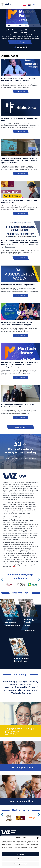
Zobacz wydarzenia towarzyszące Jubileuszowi (21, 458)
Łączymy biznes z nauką (20, 728)
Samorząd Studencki (21, 801)
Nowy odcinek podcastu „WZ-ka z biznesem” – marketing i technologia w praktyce (19, 79)
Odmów (21, 859)
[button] (38, 838)
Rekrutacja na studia (21, 768)
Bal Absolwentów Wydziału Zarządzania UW (18, 285)
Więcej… (14, 567)
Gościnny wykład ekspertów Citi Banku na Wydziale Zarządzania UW (18, 406)
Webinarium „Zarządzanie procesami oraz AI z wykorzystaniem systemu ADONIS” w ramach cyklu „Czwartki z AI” (19, 160)
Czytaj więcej (20, 91)
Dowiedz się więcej (20, 42)
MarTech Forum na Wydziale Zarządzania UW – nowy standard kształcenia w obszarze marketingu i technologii (19, 365)
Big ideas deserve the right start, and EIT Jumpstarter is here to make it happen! (17, 324)
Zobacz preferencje (21, 864)
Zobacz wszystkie (21, 427)
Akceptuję (21, 854)
